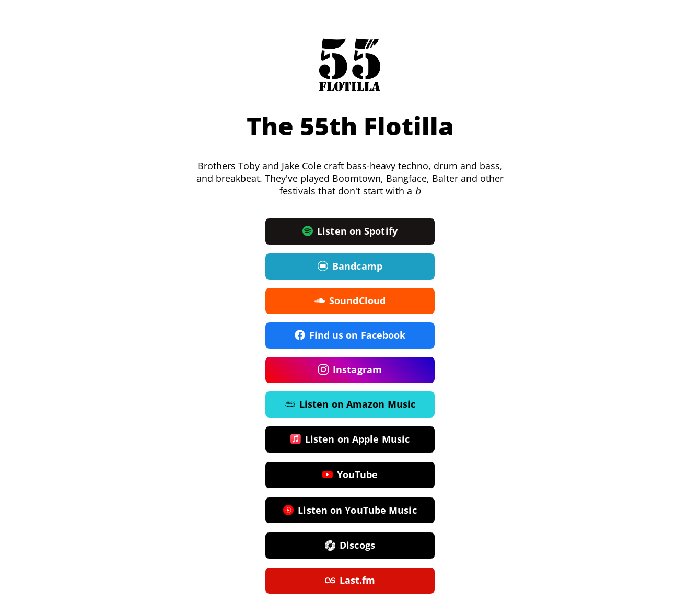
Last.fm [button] (350, 581)
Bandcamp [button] (350, 267)
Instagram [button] (350, 370)
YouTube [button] (350, 475)
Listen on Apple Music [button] (350, 439)
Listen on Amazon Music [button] (350, 404)
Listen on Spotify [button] (350, 231)
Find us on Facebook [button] (350, 335)
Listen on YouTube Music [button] (350, 511)
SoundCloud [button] (350, 301)
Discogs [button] (350, 546)
